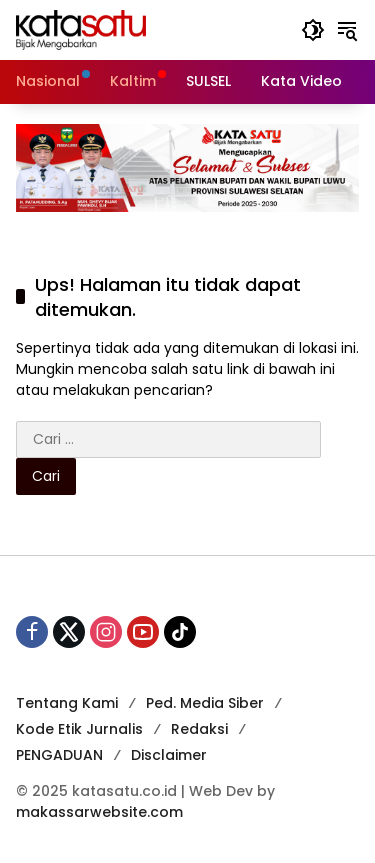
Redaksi (199, 729)
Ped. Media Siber (205, 703)
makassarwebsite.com (99, 812)
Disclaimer (169, 755)
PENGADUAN (59, 755)
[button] (313, 30)
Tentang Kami (67, 703)
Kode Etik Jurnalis (79, 729)
